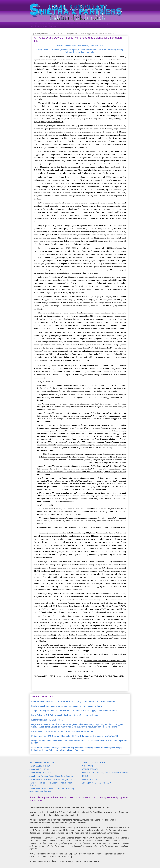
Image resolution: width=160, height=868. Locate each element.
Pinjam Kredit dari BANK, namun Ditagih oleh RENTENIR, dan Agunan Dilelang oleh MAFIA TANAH (75, 736)
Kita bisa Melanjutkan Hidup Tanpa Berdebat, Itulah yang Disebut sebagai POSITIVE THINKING (73, 701)
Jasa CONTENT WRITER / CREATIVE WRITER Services (106, 773)
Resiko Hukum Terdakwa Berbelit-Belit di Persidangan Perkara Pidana (62, 731)
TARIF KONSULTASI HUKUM (94, 762)
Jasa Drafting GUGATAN (40, 773)
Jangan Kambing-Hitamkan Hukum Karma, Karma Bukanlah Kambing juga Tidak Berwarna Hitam (74, 711)
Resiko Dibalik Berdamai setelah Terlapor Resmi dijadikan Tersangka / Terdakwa (67, 706)
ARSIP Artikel (88, 766)
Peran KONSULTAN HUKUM (42, 762)
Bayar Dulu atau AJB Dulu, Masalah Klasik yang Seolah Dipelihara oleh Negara (66, 715)
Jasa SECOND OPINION (40, 766)
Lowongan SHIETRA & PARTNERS (97, 783)
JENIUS (85, 776)
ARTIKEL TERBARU (90, 769)
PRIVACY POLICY (89, 779)
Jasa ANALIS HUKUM (39, 769)
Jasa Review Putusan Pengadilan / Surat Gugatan (51, 776)
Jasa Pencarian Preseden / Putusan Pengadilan (50, 779)
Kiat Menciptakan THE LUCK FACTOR (48, 720)
